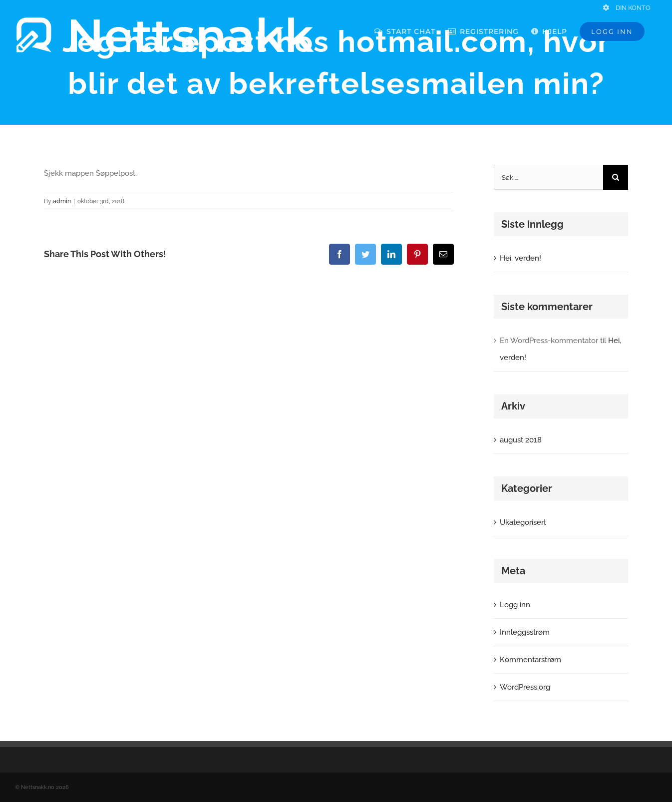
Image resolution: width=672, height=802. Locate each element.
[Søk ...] (548, 177)
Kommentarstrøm (530, 660)
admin (62, 201)
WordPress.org (525, 687)
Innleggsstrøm (525, 632)
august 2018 (521, 440)
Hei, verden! (520, 258)
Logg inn (515, 605)
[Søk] (616, 177)
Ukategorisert (523, 522)
